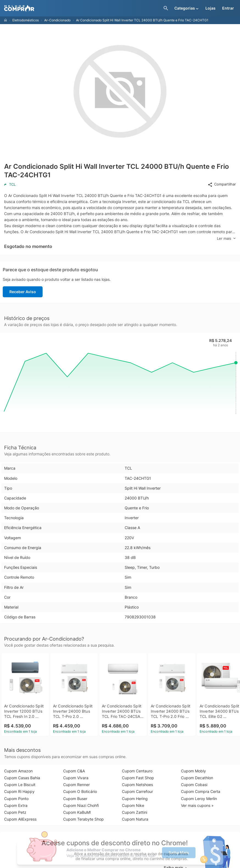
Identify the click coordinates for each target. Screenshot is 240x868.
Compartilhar (222, 184)
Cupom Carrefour (137, 791)
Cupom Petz (15, 812)
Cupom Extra (16, 805)
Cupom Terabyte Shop (83, 819)
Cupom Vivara (76, 778)
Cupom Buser (75, 799)
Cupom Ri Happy (19, 791)
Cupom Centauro (137, 771)
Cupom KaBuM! (77, 812)
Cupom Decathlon (197, 778)
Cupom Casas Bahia (22, 778)
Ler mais (226, 239)
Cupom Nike (133, 805)
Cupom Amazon (18, 771)
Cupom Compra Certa (201, 791)
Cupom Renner (76, 785)
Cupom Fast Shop (138, 778)
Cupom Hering (135, 799)
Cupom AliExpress (20, 819)
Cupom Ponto (16, 799)
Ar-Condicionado (57, 20)
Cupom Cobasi (194, 785)
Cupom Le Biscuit (20, 785)
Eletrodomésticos (26, 20)
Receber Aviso (23, 292)
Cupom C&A (74, 771)
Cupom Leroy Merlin (199, 799)
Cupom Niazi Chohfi (81, 805)
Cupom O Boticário (80, 791)
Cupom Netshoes (137, 785)
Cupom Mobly (193, 771)
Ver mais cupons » (197, 805)
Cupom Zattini (135, 812)
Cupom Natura (135, 819)
